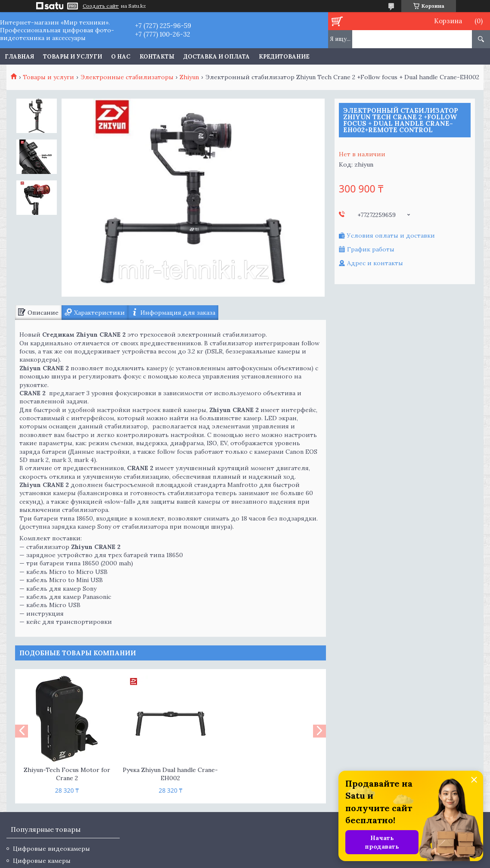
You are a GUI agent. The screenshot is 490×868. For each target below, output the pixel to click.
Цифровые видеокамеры (51, 849)
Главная (19, 57)
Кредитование (284, 57)
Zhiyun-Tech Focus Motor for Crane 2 (67, 774)
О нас (121, 57)
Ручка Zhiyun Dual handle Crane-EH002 (170, 774)
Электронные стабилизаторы (127, 77)
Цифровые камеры (42, 861)
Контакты (157, 57)
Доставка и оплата (217, 57)
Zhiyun (189, 77)
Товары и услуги (73, 57)
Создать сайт (101, 6)
